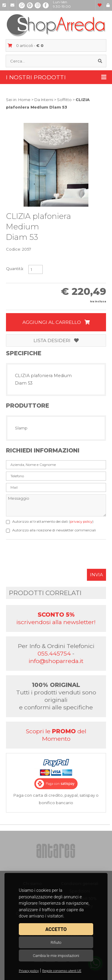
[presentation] (51, 557)
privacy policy (81, 522)
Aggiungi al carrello (56, 322)
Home (24, 100)
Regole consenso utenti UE (62, 971)
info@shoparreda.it (56, 661)
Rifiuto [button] (56, 942)
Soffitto (64, 100)
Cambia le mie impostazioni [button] (56, 956)
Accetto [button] (56, 929)
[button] (101, 128)
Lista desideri (56, 340)
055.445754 (54, 653)
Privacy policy (29, 971)
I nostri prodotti (56, 77)
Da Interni (44, 100)
